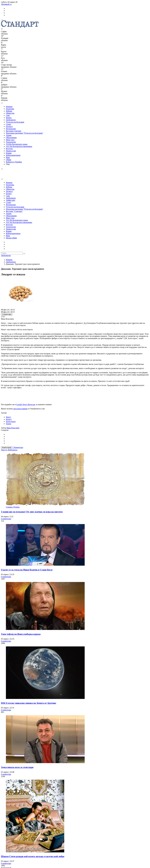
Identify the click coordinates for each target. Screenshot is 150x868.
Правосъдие (11, 151)
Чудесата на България (15, 122)
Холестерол (11, 421)
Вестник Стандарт (14, 131)
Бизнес (9, 118)
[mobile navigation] (2, 20)
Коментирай (7, 448)
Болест (9, 419)
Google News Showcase (26, 404)
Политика (10, 109)
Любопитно (11, 120)
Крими (9, 153)
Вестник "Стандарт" (14, 211)
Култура (9, 149)
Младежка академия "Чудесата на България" (24, 133)
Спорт (8, 124)
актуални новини (20, 409)
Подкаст (9, 126)
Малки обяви (11, 238)
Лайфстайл (11, 200)
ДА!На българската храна (17, 144)
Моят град (10, 140)
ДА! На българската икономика (19, 146)
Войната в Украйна (14, 162)
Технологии (11, 142)
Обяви (9, 160)
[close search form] (2, 179)
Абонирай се (6, 4)
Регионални (11, 129)
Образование (11, 138)
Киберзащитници (13, 155)
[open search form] (2, 103)
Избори (9, 111)
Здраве (9, 135)
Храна (8, 424)
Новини (9, 107)
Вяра (8, 157)
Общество (10, 113)
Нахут (8, 417)
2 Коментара (18, 447)
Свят (8, 115)
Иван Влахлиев (13, 428)
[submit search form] (24, 254)
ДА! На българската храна (17, 220)
